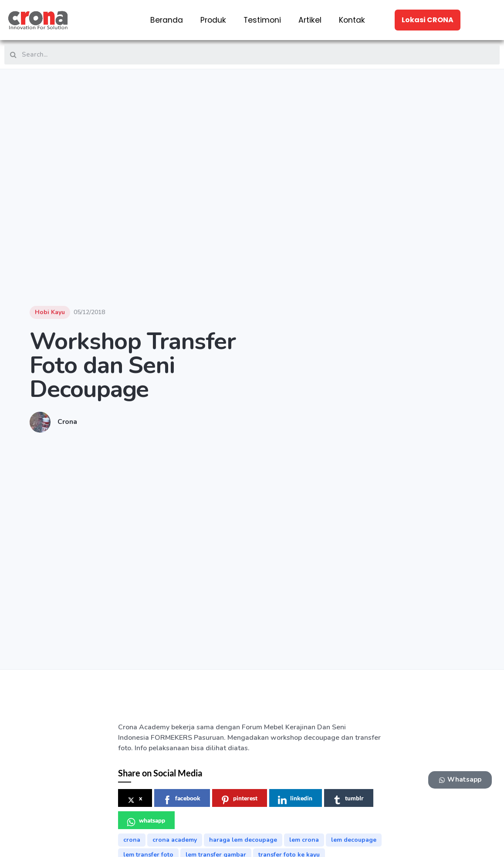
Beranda (167, 20)
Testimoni (262, 20)
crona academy (175, 840)
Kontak (352, 20)
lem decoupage (354, 840)
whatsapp (146, 821)
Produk (213, 20)
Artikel (310, 20)
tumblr (348, 799)
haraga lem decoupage (243, 840)
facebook (182, 799)
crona (132, 840)
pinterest (239, 799)
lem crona (304, 840)
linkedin (295, 799)
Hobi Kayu (50, 312)
